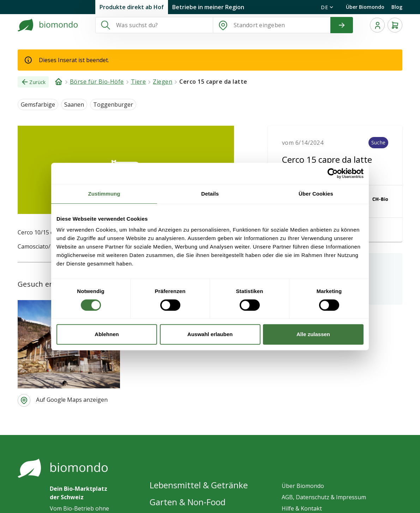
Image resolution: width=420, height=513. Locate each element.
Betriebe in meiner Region (208, 7)
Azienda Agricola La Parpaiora (137, 261)
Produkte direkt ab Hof (132, 7)
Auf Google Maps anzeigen (72, 377)
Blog (397, 7)
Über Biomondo (365, 7)
